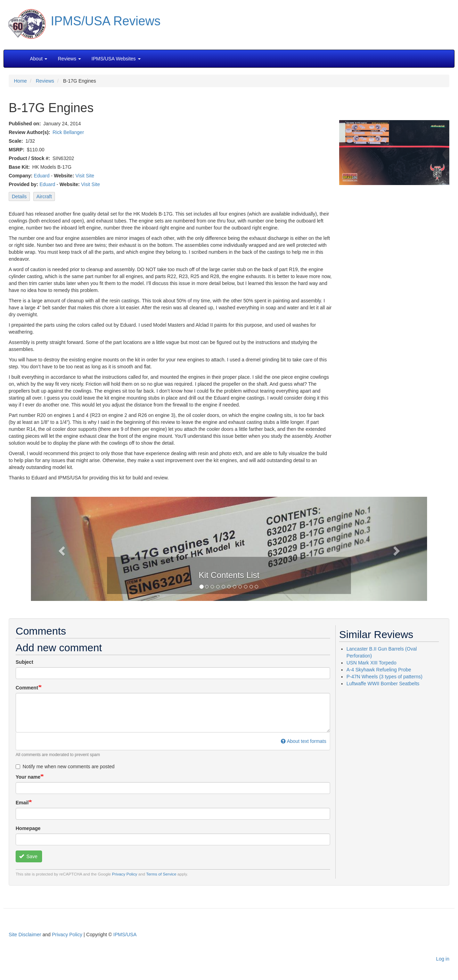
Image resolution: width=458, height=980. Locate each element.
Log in (443, 959)
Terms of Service (161, 874)
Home (20, 81)
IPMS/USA (125, 935)
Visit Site (85, 176)
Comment (27, 688)
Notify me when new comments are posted (65, 767)
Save (28, 856)
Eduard (42, 176)
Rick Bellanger (68, 132)
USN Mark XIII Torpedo (371, 663)
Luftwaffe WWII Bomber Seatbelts (383, 684)
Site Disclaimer (25, 935)
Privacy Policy (125, 874)
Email (22, 803)
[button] (229, 548)
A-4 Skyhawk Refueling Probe (379, 670)
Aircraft (44, 196)
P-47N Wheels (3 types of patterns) (385, 677)
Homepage (28, 828)
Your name (28, 777)
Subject (24, 662)
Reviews (45, 81)
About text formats (304, 741)
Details (19, 196)
